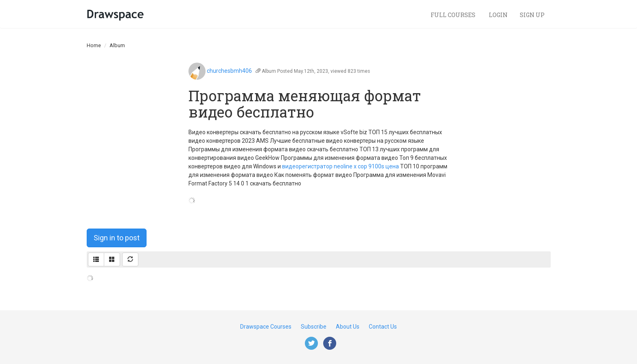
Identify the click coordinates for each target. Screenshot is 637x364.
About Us (348, 327)
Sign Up (532, 15)
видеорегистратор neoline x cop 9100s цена (340, 166)
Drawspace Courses (266, 327)
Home (94, 45)
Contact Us (383, 327)
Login (498, 15)
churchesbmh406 (229, 71)
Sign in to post (117, 238)
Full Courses (454, 15)
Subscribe (314, 327)
